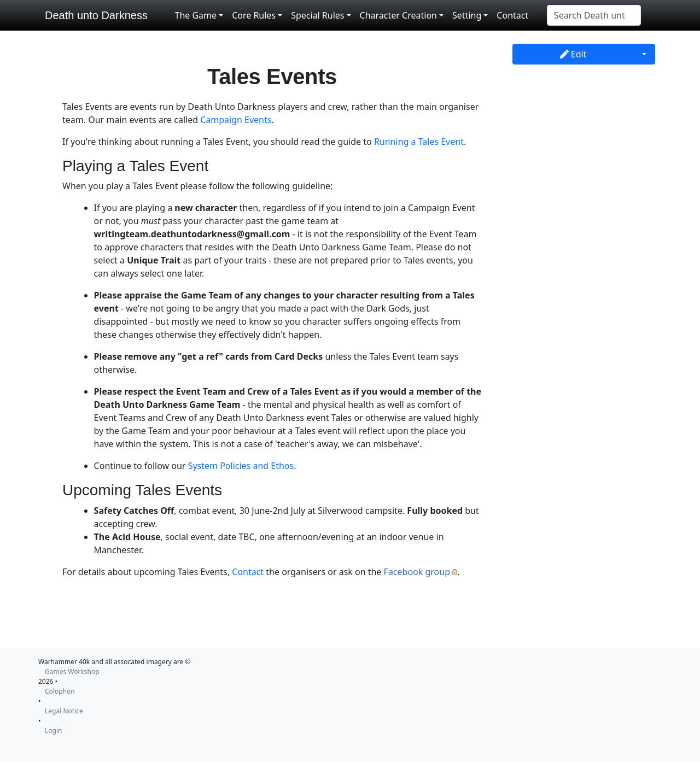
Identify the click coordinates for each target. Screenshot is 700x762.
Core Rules (254, 15)
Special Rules (317, 15)
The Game (196, 15)
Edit (573, 54)
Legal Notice (64, 711)
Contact (512, 15)
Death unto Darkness (96, 15)
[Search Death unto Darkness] (594, 15)
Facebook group (417, 572)
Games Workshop (72, 672)
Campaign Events (236, 120)
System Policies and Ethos (241, 466)
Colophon (60, 691)
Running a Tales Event (419, 142)
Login (53, 731)
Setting (467, 15)
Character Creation (398, 15)
